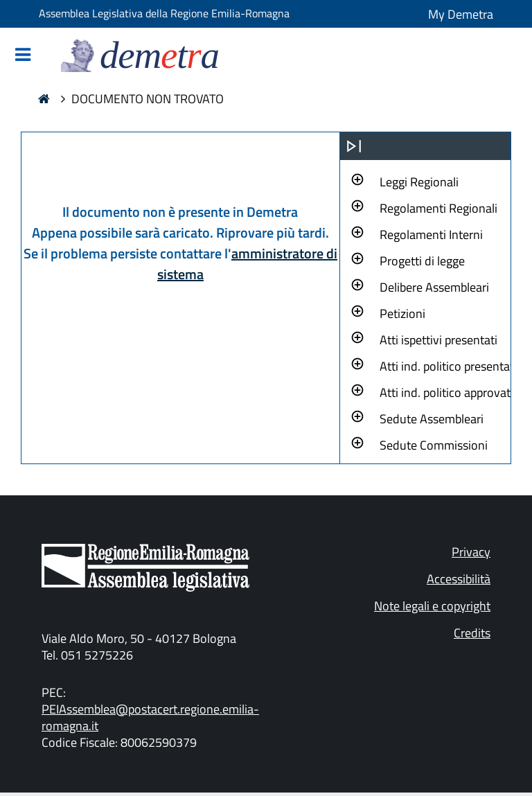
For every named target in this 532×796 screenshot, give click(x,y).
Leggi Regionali (419, 182)
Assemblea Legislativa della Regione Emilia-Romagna (164, 13)
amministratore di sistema (247, 264)
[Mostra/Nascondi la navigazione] (23, 56)
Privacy (471, 552)
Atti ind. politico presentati (448, 366)
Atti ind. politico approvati (446, 392)
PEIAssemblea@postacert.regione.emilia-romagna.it (150, 717)
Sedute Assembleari (432, 419)
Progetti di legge (422, 261)
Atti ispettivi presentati (438, 340)
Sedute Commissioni (434, 445)
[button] (419, 180)
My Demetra (461, 14)
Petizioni (402, 313)
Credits (472, 633)
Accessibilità (459, 579)
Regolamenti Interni (431, 235)
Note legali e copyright (432, 606)
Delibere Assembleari (434, 287)
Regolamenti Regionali (438, 208)
